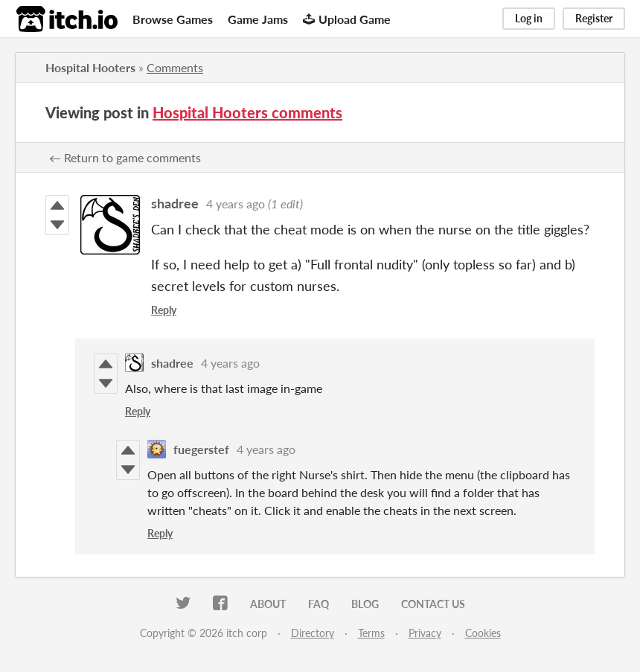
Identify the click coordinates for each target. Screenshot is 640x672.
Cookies (483, 633)
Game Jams (258, 19)
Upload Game (347, 19)
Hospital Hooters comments (247, 112)
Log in (529, 18)
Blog (365, 604)
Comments (175, 67)
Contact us (433, 604)
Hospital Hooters (90, 67)
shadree (175, 203)
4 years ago (236, 204)
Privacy (425, 633)
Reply (164, 310)
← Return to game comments (125, 157)
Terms (371, 633)
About (268, 604)
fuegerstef (201, 449)
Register (594, 18)
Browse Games (173, 19)
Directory (313, 633)
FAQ (319, 604)
